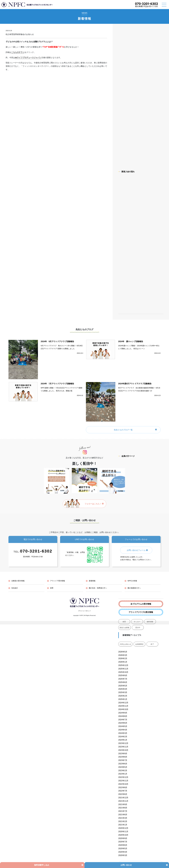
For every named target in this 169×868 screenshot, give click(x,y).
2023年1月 (123, 774)
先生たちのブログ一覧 (123, 430)
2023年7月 (123, 760)
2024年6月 (123, 723)
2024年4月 (123, 730)
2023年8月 (123, 757)
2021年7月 (123, 811)
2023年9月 (123, 754)
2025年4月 (123, 689)
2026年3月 (123, 655)
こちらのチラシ (18, 52)
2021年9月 (123, 804)
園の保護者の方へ (134, 588)
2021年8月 (123, 808)
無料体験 (150, 622)
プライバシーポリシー (84, 611)
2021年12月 (123, 798)
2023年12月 (123, 743)
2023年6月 (123, 764)
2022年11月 (123, 781)
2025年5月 (123, 686)
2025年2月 (123, 696)
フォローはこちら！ (94, 504)
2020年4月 (123, 852)
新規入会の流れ (126, 172)
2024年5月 (123, 726)
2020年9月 (123, 838)
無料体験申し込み (42, 865)
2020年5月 (123, 849)
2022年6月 (123, 794)
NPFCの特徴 (132, 581)
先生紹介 (15, 588)
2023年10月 (123, 750)
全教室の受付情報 (18, 581)
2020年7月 (123, 842)
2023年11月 (123, 747)
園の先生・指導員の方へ (98, 588)
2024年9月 (123, 713)
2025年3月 (123, 692)
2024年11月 (123, 706)
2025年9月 (123, 675)
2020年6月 (123, 845)
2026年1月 (123, 662)
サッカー (137, 622)
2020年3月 (123, 855)
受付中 (138, 628)
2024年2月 (123, 737)
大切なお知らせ (125, 644)
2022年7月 (123, 791)
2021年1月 (123, 825)
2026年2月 (123, 658)
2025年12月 (123, 665)
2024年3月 (123, 733)
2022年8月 (123, 787)
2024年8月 (123, 716)
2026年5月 (123, 652)
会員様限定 (139, 644)
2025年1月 (123, 699)
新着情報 (92, 581)
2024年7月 (123, 720)
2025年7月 (123, 679)
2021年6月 (123, 815)
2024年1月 (123, 740)
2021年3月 (123, 818)
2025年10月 (123, 672)
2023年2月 (123, 771)
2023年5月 (123, 767)
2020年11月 (123, 832)
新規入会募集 (125, 628)
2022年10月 (123, 784)
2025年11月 (123, 669)
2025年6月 (123, 682)
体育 (124, 622)
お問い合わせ (126, 865)
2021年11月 (123, 801)
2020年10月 (123, 835)
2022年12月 (123, 777)
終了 (152, 644)
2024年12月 (123, 703)
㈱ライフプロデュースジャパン (28, 58)
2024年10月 (123, 709)
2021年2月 (123, 821)
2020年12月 (123, 828)
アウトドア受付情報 (58, 581)
